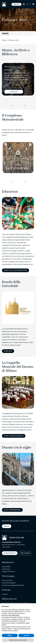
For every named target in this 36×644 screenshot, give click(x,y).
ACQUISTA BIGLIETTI (10, 553)
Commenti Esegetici (9, 583)
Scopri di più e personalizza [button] (18, 640)
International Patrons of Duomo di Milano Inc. (17, 603)
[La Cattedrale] (18, 158)
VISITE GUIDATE (25, 553)
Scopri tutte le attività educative (16, 270)
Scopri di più (8, 351)
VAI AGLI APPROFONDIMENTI (12, 510)
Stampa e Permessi (8, 571)
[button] (28, 4)
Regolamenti (8, 562)
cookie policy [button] (15, 615)
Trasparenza (6, 569)
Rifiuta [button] (10, 635)
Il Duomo (6, 590)
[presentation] (11, 106)
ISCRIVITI (7, 526)
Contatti (5, 594)
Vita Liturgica (8, 576)
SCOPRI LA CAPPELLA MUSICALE (14, 436)
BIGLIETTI (16, 4)
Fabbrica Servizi (9, 599)
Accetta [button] (26, 635)
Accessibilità (6, 567)
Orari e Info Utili (7, 580)
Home (4, 40)
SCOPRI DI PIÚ (14, 92)
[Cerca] (24, 4)
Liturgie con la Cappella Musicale (13, 585)
